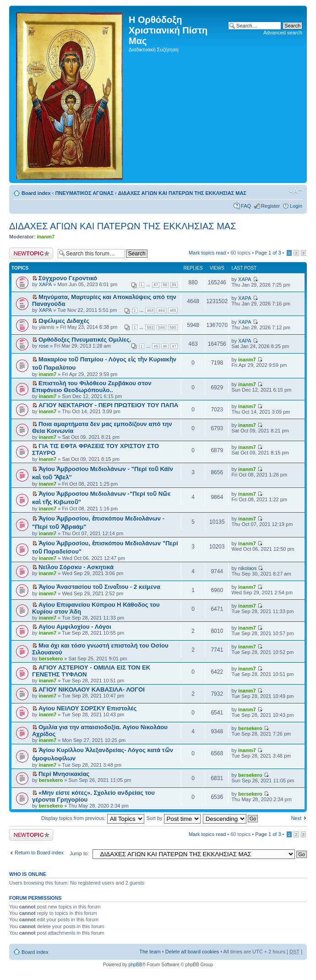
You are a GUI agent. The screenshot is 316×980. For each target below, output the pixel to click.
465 (173, 310)
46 (165, 346)
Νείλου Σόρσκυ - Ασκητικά (76, 567)
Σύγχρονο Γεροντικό (68, 278)
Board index (36, 193)
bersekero (51, 659)
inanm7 (46, 237)
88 (165, 285)
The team (150, 952)
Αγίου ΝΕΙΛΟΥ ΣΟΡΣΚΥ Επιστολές (87, 708)
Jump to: (79, 853)
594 (161, 327)
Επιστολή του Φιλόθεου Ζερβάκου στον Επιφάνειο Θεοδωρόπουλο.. (92, 387)
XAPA (46, 284)
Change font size (296, 191)
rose (44, 346)
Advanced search (283, 33)
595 (173, 327)
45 (156, 346)
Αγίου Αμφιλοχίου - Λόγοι (75, 627)
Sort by (174, 818)
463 (150, 310)
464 (161, 310)
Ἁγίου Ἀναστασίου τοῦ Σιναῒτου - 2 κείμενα (99, 587)
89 (174, 285)
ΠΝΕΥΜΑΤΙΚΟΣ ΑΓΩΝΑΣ (84, 193)
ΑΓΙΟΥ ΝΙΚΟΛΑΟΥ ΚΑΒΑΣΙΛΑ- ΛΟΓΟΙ (92, 689)
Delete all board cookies (192, 952)
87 (156, 285)
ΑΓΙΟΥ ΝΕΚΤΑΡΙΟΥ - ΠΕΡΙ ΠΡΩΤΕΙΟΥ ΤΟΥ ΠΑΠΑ (108, 405)
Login (296, 206)
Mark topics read (207, 253)
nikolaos (247, 568)
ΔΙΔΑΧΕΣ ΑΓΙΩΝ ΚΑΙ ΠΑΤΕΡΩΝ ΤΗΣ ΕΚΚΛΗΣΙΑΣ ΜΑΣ (182, 193)
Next (296, 818)
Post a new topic (31, 253)
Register (270, 206)
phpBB (135, 965)
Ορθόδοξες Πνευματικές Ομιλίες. (85, 340)
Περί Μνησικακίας (64, 774)
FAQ (246, 206)
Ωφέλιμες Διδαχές (64, 321)
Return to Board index (39, 853)
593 (150, 327)
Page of (268, 253)
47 (174, 346)
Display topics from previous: (93, 818)
